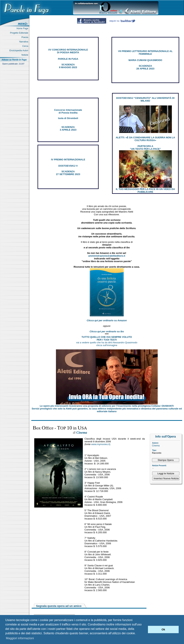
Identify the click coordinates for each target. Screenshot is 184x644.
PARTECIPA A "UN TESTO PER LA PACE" (145, 147)
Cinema (156, 446)
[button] (144, 629)
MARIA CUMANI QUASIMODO (145, 60)
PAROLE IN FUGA (68, 59)
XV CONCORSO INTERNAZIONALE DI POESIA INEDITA (68, 51)
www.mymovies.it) (101, 444)
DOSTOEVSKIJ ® (68, 166)
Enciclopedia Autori (19, 51)
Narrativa (24, 42)
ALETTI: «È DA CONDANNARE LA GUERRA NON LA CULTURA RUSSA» (145, 139)
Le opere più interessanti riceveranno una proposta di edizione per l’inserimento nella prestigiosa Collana (107, 406)
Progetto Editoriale (20, 33)
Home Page (23, 28)
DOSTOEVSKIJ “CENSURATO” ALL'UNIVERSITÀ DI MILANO (145, 99)
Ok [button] (163, 629)
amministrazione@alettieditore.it (107, 256)
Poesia (25, 37)
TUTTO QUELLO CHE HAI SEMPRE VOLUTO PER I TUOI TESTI (107, 338)
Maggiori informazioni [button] (20, 638)
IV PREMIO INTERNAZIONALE (68, 160)
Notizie (25, 55)
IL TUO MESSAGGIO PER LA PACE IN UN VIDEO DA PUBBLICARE (145, 190)
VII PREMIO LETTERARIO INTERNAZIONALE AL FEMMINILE (145, 53)
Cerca (26, 46)
